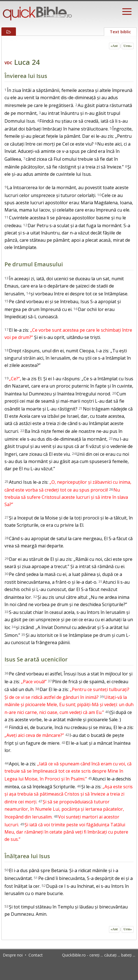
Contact (36, 955)
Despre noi (13, 955)
